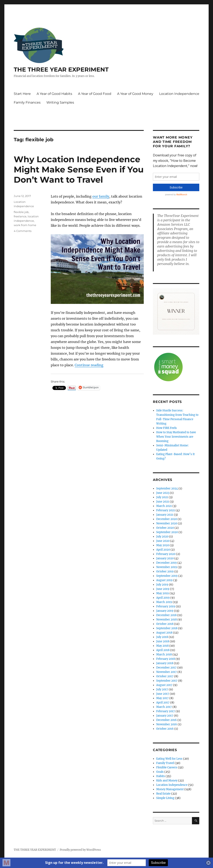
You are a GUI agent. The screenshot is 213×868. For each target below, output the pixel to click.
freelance (20, 216)
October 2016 (165, 729)
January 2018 (165, 663)
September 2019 (167, 576)
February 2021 (166, 510)
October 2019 (165, 571)
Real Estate (163, 794)
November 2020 (167, 523)
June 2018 (163, 641)
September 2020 (167, 532)
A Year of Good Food (95, 94)
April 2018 (163, 650)
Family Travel (165, 763)
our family (101, 196)
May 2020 (163, 545)
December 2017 (166, 668)
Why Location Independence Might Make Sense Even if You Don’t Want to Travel (79, 169)
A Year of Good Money (135, 94)
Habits (161, 776)
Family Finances (27, 102)
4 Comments (23, 231)
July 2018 (162, 637)
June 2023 (163, 493)
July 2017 (162, 689)
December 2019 (167, 563)
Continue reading (89, 365)
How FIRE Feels (167, 428)
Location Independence (179, 94)
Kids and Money (167, 781)
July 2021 (162, 497)
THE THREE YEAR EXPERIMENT (61, 69)
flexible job (21, 212)
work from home (25, 225)
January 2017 (165, 716)
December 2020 (167, 519)
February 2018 (166, 659)
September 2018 (167, 628)
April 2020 (163, 550)
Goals (160, 772)
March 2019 (164, 602)
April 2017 (163, 703)
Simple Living (165, 798)
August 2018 (164, 633)
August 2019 (164, 580)
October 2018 (165, 624)
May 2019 (163, 593)
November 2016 (167, 724)
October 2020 (165, 528)
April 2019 (163, 598)
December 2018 (166, 615)
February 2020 (166, 554)
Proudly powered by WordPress (80, 850)
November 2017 (167, 672)
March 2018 (164, 654)
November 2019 (167, 567)
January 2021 (165, 515)
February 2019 (166, 606)
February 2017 (166, 711)
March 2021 (164, 506)
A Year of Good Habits (54, 94)
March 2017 (164, 707)
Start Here (22, 94)
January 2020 (165, 558)
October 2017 (165, 676)
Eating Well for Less (169, 759)
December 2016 (167, 720)
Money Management (170, 789)
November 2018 (167, 620)
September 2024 (167, 488)
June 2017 (163, 694)
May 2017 (162, 698)
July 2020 (162, 537)
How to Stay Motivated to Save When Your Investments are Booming (176, 437)
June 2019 (163, 589)
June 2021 (163, 502)
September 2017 (167, 681)
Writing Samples (60, 102)
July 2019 (162, 585)
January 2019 (165, 611)
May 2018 (162, 646)
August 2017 (164, 685)
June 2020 (163, 541)
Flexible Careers (167, 767)
